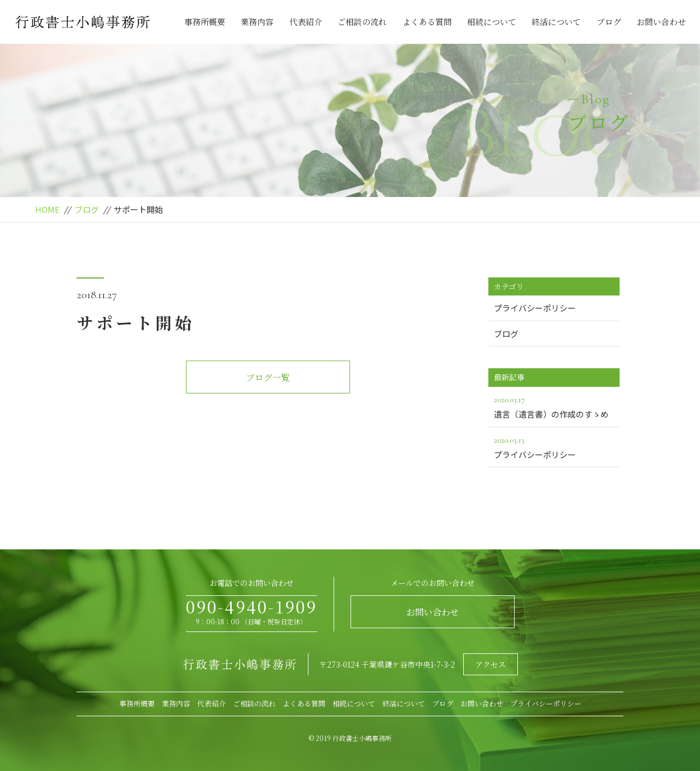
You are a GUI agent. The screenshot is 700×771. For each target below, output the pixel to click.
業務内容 (257, 22)
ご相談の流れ (362, 22)
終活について (556, 22)
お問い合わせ (661, 22)
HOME (47, 209)
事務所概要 (205, 22)
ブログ (609, 22)
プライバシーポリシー (535, 308)
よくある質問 (427, 22)
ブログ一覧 (268, 377)
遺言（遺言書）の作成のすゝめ (554, 406)
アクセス (491, 664)
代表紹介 (306, 22)
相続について (492, 22)
